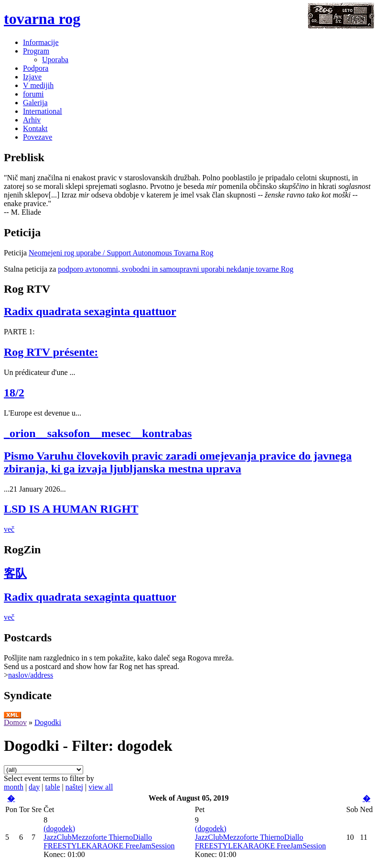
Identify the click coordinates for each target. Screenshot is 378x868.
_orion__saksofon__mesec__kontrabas (98, 433)
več (9, 529)
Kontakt (35, 128)
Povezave (38, 137)
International (43, 111)
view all (101, 787)
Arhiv (32, 120)
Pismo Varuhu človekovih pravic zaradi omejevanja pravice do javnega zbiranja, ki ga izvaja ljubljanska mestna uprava (178, 462)
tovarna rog (42, 19)
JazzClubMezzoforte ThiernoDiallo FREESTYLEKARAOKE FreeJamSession (109, 841)
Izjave (32, 77)
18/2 (14, 393)
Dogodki (48, 722)
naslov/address (31, 675)
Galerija (35, 103)
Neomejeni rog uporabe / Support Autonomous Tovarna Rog (121, 253)
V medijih (38, 85)
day (34, 787)
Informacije (41, 42)
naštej (74, 787)
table (52, 787)
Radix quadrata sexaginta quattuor (90, 311)
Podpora (36, 68)
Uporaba (55, 60)
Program (36, 51)
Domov (15, 722)
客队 (15, 573)
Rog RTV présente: (51, 352)
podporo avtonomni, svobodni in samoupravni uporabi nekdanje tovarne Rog (176, 269)
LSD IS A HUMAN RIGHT (71, 509)
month (14, 787)
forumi (33, 94)
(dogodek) (59, 829)
